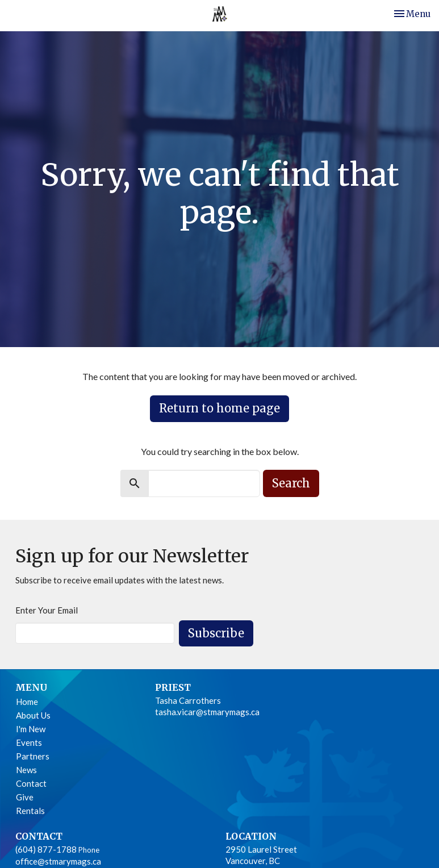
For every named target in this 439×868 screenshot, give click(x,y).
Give (25, 797)
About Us (33, 715)
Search (291, 483)
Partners (33, 756)
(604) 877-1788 (46, 849)
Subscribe (216, 633)
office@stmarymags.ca (58, 861)
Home (27, 702)
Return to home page (219, 408)
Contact (31, 783)
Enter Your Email (47, 610)
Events (29, 742)
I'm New (31, 729)
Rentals (30, 811)
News (26, 770)
